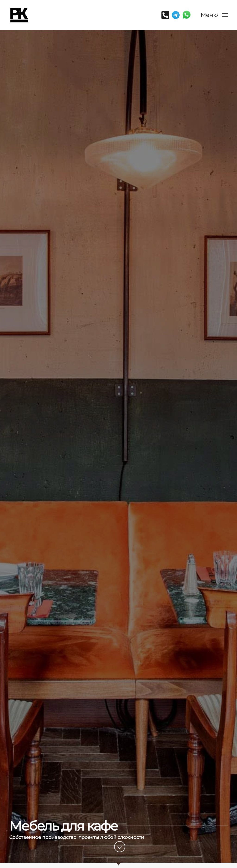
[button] (214, 15)
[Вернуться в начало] (19, 15)
